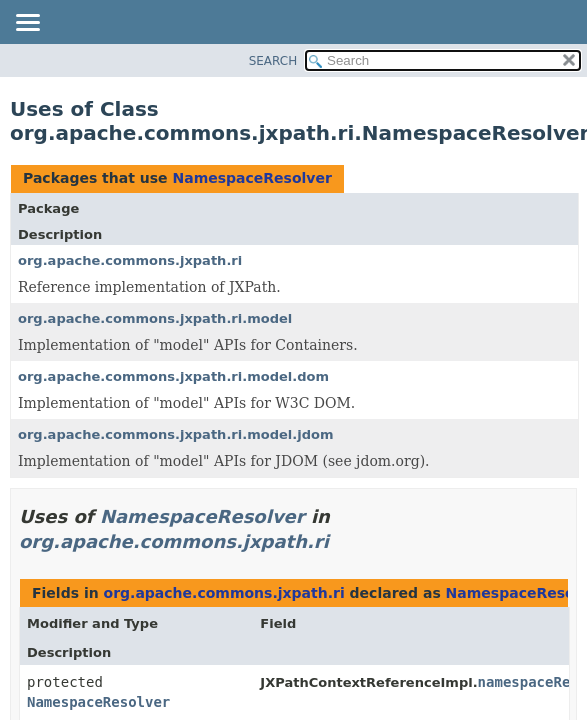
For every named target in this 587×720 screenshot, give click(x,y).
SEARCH (273, 61)
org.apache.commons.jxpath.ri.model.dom (173, 376)
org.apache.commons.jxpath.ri (130, 260)
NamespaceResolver (251, 178)
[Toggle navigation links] (27, 24)
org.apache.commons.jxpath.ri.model (155, 318)
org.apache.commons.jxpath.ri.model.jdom (176, 434)
